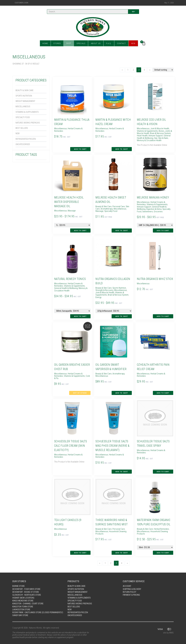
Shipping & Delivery (132, 585)
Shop (69, 43)
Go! (134, 12)
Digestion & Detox (154, 209)
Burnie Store (19, 582)
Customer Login (21, 3)
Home (46, 43)
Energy (120, 294)
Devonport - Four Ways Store (26, 585)
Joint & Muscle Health (159, 128)
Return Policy (130, 588)
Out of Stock (80, 390)
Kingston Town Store (23, 603)
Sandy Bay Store (20, 614)
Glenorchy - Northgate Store (27, 591)
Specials (81, 43)
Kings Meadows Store (23, 597)
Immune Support (155, 136)
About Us (96, 43)
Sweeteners (147, 211)
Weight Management (25, 101)
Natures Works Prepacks (28, 123)
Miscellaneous (23, 107)
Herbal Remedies (161, 525)
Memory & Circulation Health (149, 140)
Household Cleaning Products (111, 528)
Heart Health (142, 136)
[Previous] (122, 70)
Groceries (158, 211)
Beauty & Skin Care (25, 90)
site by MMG (168, 631)
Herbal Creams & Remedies (68, 130)
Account (127, 582)
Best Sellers (22, 128)
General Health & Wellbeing (66, 288)
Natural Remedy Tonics (70, 278)
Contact (121, 43)
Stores (58, 43)
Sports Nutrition (24, 96)
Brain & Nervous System (160, 133)
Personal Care (119, 206)
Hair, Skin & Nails (161, 138)
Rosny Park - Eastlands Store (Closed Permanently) (31, 610)
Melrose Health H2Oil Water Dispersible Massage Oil (69, 201)
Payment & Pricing (132, 591)
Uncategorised (23, 145)
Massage (72, 210)
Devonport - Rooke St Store (26, 588)
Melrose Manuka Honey (153, 197)
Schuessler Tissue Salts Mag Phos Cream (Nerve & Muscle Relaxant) (113, 442)
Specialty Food (23, 117)
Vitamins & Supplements (27, 112)
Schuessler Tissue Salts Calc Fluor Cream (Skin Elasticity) (71, 442)
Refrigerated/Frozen (26, 139)
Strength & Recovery (104, 290)
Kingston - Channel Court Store (28, 600)
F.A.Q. (108, 43)
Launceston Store (21, 605)
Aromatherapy (106, 208)
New (133, 43)
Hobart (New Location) (23, 594)
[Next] (150, 70)
